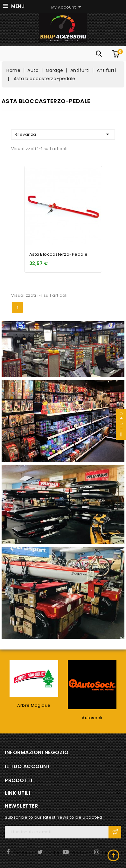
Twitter (53, 853)
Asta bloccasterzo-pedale (59, 254)
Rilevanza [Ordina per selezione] (63, 134)
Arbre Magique (34, 705)
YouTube (81, 853)
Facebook (24, 853)
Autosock (92, 718)
